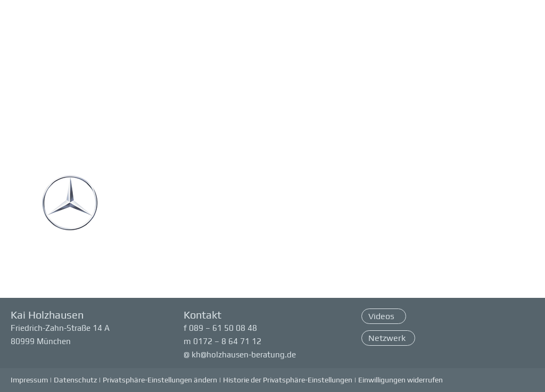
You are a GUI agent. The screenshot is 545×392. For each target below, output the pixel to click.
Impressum (29, 380)
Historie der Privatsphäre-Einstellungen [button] (288, 380)
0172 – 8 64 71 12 (227, 341)
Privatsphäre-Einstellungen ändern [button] (160, 380)
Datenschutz (75, 380)
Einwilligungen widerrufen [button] (401, 380)
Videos (382, 316)
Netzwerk (387, 338)
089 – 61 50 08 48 (223, 328)
